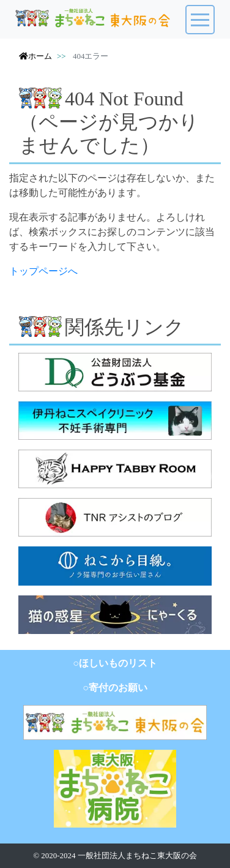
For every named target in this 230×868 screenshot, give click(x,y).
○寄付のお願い (115, 688)
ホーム (35, 56)
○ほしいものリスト (115, 663)
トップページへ (43, 271)
